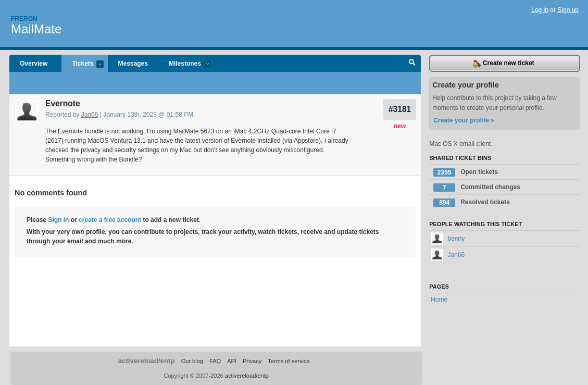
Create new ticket (504, 64)
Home (439, 300)
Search (412, 64)
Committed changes (477, 188)
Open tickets (466, 172)
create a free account (110, 220)
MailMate (36, 29)
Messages (133, 64)
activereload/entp (147, 361)
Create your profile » (464, 120)
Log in (540, 10)
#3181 (400, 109)
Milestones (185, 64)
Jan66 (90, 115)
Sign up (568, 10)
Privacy (252, 361)
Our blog (192, 361)
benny (448, 239)
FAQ (215, 361)
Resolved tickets (472, 203)
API (232, 361)
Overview (34, 64)
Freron (24, 19)
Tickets (82, 64)
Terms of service (289, 361)
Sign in (58, 220)
